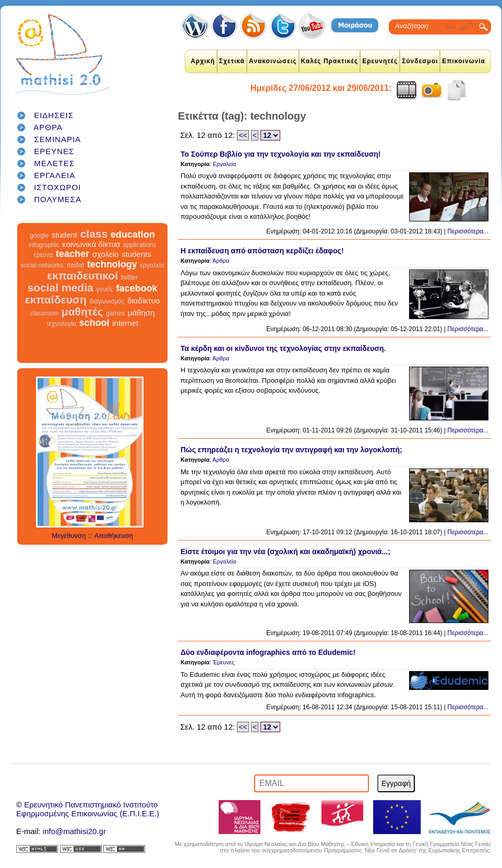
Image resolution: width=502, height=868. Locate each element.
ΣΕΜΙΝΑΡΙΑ (57, 139)
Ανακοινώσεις (273, 61)
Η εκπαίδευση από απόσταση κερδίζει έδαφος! (262, 251)
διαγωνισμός (107, 301)
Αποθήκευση (114, 536)
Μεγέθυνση (69, 536)
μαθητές (82, 312)
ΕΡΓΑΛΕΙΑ (55, 175)
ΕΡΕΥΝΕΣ (54, 151)
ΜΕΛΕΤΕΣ (54, 163)
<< (243, 135)
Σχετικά (232, 61)
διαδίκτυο (144, 301)
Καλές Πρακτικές (330, 61)
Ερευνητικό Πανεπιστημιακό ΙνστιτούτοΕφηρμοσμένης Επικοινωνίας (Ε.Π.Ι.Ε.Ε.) (88, 809)
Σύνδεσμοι (420, 61)
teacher (73, 254)
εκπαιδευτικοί (82, 275)
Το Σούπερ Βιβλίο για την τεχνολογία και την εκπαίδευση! (280, 154)
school (94, 323)
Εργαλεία (225, 164)
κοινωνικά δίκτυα (91, 244)
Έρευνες (224, 662)
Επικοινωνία (464, 61)
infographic (44, 245)
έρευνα (43, 255)
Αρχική (202, 61)
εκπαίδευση (56, 300)
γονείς (104, 289)
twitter (129, 277)
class (94, 234)
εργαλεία (152, 265)
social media (61, 288)
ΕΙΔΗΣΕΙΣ (54, 115)
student (64, 235)
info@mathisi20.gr (74, 831)
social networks (42, 265)
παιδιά (75, 265)
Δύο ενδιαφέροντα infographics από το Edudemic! (268, 652)
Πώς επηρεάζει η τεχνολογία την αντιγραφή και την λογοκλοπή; (291, 450)
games (115, 313)
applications (140, 245)
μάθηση (141, 313)
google (39, 236)
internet (125, 323)
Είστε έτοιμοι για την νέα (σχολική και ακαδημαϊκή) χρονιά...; (285, 552)
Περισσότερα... (468, 231)
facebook (136, 288)
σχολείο (106, 254)
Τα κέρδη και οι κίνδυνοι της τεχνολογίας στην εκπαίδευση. (283, 348)
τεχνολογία (61, 324)
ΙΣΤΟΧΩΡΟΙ (57, 187)
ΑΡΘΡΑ (48, 127)
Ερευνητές (380, 61)
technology (112, 264)
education (133, 234)
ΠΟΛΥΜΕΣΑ (58, 199)
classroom (45, 313)
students (136, 254)
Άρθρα (221, 261)
